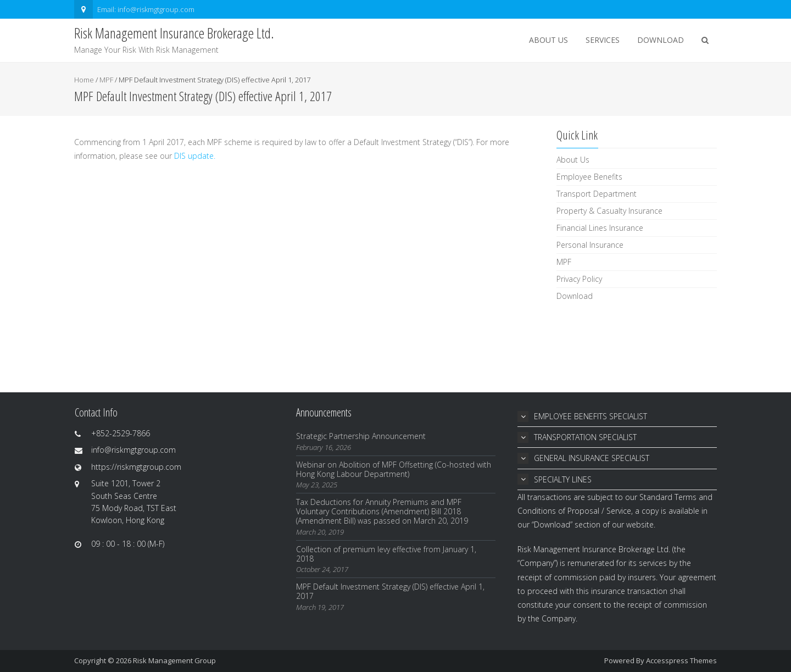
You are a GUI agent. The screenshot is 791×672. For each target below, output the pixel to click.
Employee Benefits (589, 177)
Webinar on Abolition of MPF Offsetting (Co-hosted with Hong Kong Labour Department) (394, 469)
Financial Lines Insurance (600, 228)
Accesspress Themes (681, 660)
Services (603, 40)
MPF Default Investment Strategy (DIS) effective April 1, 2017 (390, 591)
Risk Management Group (174, 660)
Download (661, 40)
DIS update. (195, 156)
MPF (106, 80)
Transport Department (597, 194)
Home (84, 80)
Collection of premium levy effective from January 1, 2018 (386, 554)
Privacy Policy (579, 279)
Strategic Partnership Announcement (361, 436)
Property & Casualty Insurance (609, 211)
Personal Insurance (590, 245)
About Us (548, 40)
